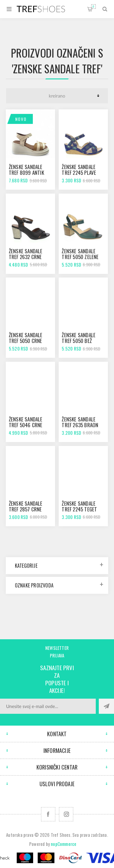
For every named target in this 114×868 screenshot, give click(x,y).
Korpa (93, 7)
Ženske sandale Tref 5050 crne (26, 338)
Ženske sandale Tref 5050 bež (79, 338)
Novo (21, 119)
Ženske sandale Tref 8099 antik (26, 170)
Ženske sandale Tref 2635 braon (80, 422)
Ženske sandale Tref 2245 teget (79, 506)
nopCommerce (64, 844)
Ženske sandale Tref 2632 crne (26, 254)
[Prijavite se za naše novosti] (48, 706)
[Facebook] (48, 814)
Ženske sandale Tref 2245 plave (79, 170)
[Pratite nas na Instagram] (66, 814)
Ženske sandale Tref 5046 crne (26, 422)
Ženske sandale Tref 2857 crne (26, 506)
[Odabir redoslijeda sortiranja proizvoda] (57, 96)
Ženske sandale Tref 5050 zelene (80, 254)
